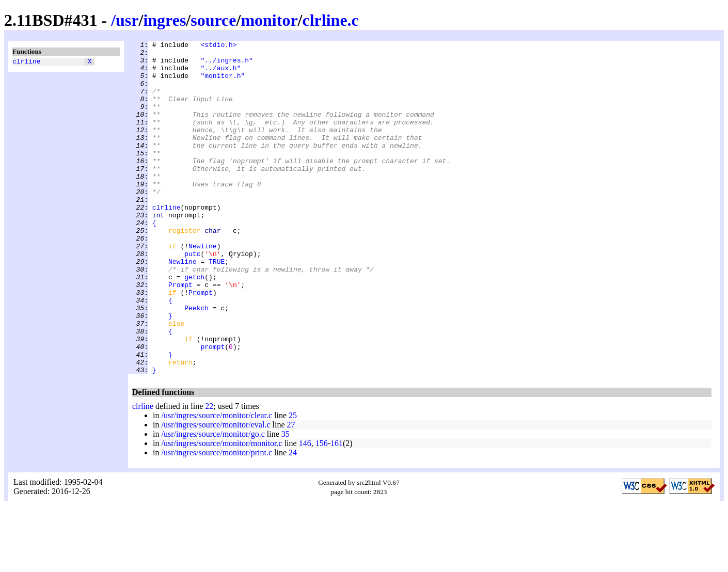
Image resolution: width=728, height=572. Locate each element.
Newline (203, 288)
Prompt (180, 334)
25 (293, 482)
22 (209, 473)
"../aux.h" (220, 74)
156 (322, 510)
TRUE (217, 306)
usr (127, 20)
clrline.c (331, 20)
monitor (269, 20)
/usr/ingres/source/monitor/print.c (217, 519)
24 (293, 519)
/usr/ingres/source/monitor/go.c (213, 500)
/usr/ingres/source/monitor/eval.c (216, 491)
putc (192, 297)
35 (286, 500)
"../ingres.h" (226, 65)
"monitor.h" (223, 83)
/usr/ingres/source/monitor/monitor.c (221, 510)
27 (291, 491)
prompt (212, 408)
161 (337, 510)
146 (305, 510)
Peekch (196, 362)
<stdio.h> (218, 46)
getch (194, 325)
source (213, 20)
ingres (164, 20)
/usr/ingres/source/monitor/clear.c (217, 482)
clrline (27, 62)
